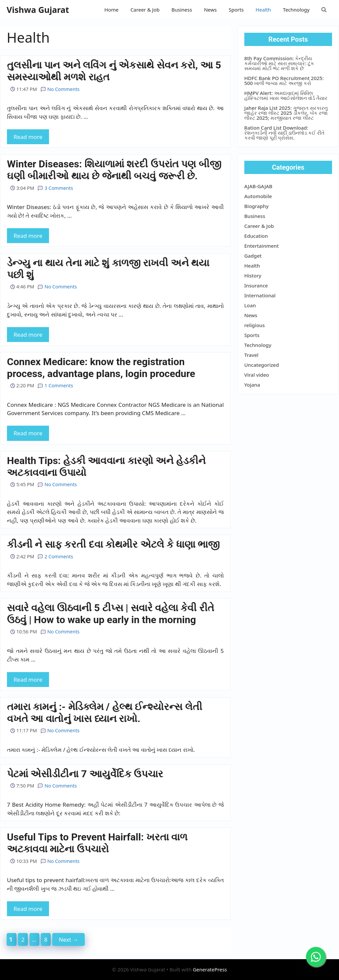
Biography (257, 206)
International (260, 295)
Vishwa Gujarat (38, 10)
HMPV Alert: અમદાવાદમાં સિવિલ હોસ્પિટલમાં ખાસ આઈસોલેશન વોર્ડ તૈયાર (286, 95)
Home (111, 10)
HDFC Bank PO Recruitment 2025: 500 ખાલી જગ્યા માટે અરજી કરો (284, 81)
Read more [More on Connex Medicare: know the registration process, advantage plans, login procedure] (28, 433)
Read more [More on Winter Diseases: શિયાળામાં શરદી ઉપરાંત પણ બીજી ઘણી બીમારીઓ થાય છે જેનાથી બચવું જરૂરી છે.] (28, 236)
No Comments (60, 89)
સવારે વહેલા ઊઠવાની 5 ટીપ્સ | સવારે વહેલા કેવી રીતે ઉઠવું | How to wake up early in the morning (111, 614)
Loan (250, 305)
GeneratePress (210, 969)
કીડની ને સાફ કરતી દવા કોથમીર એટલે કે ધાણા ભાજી (113, 544)
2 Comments (55, 556)
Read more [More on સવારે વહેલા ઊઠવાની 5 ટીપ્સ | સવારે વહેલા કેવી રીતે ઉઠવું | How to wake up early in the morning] (28, 680)
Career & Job (145, 10)
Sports (236, 10)
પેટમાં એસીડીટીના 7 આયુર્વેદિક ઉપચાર (85, 774)
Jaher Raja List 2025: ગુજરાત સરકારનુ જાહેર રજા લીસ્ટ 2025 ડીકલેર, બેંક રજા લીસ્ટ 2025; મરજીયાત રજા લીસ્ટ (286, 113)
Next (69, 939)
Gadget (253, 256)
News (210, 10)
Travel (251, 355)
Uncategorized (262, 365)
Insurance (256, 285)
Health (263, 10)
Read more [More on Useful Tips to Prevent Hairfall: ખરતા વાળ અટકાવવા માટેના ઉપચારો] (28, 909)
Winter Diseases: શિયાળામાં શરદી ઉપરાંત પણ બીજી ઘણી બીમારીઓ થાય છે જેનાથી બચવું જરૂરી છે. (114, 170)
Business (182, 10)
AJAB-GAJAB (258, 186)
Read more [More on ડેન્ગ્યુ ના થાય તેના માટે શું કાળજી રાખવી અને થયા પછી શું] (28, 335)
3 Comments (55, 188)
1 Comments (55, 385)
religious (255, 325)
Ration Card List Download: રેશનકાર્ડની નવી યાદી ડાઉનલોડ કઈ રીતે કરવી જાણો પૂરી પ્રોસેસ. (285, 133)
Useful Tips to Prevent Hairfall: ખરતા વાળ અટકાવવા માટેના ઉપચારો (97, 843)
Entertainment (262, 246)
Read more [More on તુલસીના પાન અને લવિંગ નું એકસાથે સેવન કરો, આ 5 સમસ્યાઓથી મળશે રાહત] (28, 137)
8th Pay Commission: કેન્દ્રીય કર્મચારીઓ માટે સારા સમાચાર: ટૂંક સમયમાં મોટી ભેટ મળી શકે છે (279, 63)
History (253, 276)
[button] (324, 10)
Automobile (258, 196)
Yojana (252, 385)
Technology (296, 10)
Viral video (257, 375)
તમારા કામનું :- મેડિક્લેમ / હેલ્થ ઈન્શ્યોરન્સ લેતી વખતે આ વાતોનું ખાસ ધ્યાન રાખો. (105, 713)
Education (256, 236)
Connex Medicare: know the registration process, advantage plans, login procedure (101, 368)
